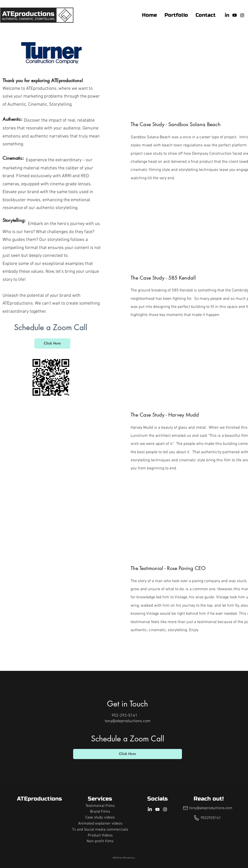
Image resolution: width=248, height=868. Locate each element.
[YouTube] (235, 15)
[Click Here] (52, 344)
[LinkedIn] (227, 15)
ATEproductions (39, 799)
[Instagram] (242, 15)
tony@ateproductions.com (128, 721)
